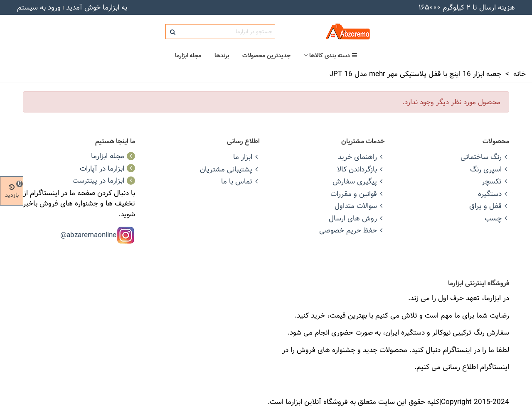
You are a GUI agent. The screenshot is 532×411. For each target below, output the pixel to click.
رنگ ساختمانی (485, 157)
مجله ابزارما (188, 56)
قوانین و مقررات (357, 194)
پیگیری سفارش (358, 181)
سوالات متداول (360, 206)
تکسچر (495, 181)
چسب (497, 218)
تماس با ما (240, 181)
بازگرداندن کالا (361, 169)
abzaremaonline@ (88, 235)
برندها (222, 56)
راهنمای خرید (361, 157)
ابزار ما (246, 157)
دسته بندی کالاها (333, 56)
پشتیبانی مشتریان (230, 169)
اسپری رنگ (490, 169)
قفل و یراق (489, 206)
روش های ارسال (357, 218)
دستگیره (494, 194)
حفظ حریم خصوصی (352, 230)
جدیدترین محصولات (266, 56)
